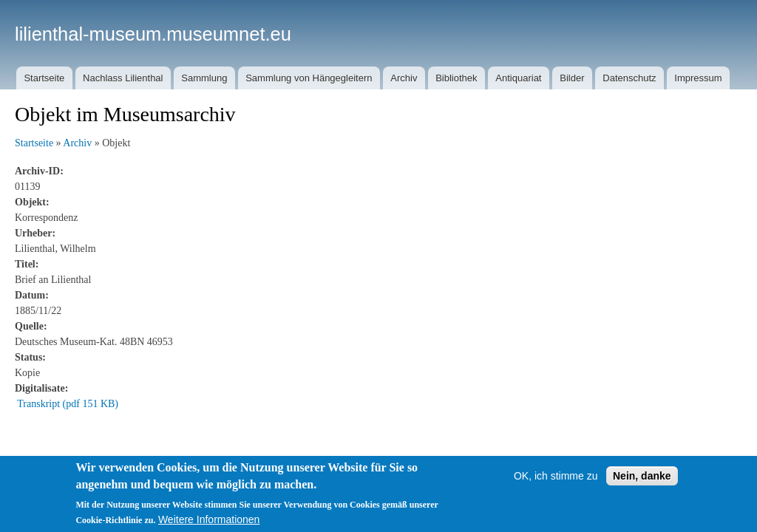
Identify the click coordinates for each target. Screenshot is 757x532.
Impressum (698, 78)
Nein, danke (642, 476)
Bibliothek (456, 78)
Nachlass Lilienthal (123, 78)
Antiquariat (518, 78)
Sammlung (204, 78)
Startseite (44, 78)
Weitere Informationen (209, 519)
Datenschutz (629, 78)
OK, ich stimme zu (556, 476)
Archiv (404, 78)
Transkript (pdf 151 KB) (68, 404)
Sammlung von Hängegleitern (309, 78)
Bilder (572, 78)
